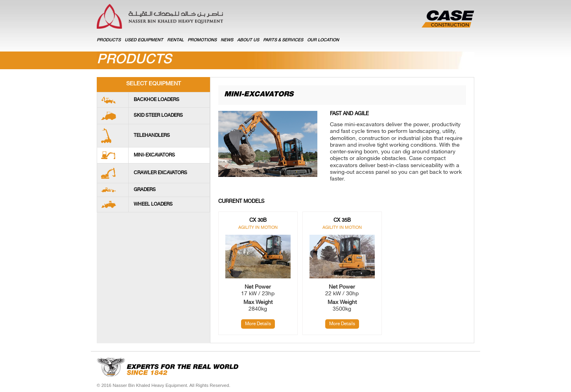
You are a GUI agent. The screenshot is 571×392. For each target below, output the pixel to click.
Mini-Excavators (154, 155)
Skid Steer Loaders (158, 116)
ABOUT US (248, 40)
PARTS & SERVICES (283, 40)
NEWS (227, 40)
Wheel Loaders (153, 204)
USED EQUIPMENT (144, 40)
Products (109, 40)
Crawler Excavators (160, 173)
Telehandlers (152, 136)
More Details (258, 324)
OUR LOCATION (323, 40)
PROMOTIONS (202, 40)
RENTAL (175, 40)
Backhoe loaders (157, 100)
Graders (145, 190)
